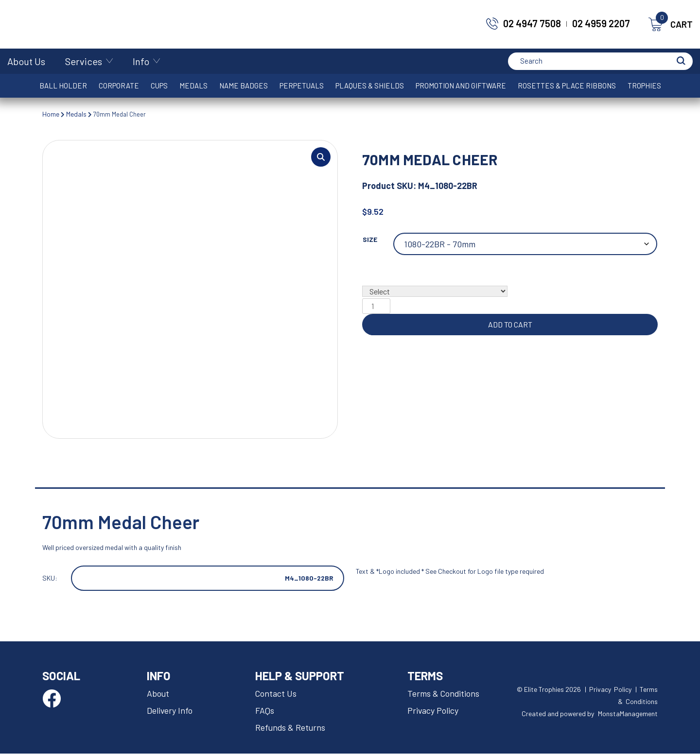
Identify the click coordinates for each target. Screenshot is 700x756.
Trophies (644, 86)
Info (141, 61)
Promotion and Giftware (461, 86)
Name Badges (244, 86)
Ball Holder (63, 86)
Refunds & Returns (292, 730)
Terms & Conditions (445, 697)
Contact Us (277, 697)
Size (370, 240)
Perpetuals (302, 86)
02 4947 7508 (532, 23)
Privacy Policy (434, 714)
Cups (159, 86)
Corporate (119, 86)
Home (51, 114)
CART (671, 25)
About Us (26, 61)
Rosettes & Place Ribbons (567, 86)
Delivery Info (170, 714)
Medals (193, 86)
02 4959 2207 (601, 23)
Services (84, 61)
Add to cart (510, 325)
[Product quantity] (376, 307)
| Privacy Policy (608, 692)
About (158, 697)
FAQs (266, 714)
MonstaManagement (628, 716)
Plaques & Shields (370, 86)
